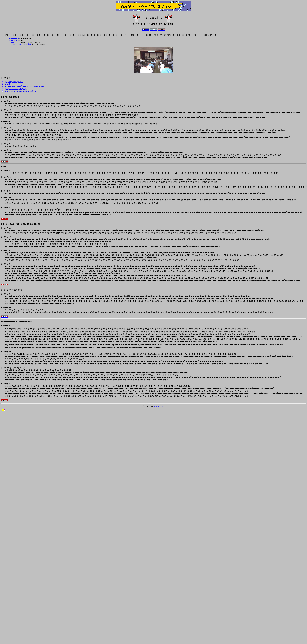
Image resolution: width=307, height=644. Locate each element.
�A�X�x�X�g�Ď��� (16, 89)
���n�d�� (14, 38)
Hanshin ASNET (159, 406)
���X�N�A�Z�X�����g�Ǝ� (20, 91)
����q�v (13, 40)
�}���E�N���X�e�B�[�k (20, 44)
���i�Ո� (13, 42)
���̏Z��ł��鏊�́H (14, 82)
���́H (8, 84)
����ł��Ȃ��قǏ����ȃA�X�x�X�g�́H (25, 86)
